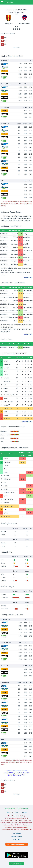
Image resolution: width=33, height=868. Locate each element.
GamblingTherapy (16, 837)
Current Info (28, 278)
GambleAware (16, 833)
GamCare (16, 840)
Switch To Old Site (17, 864)
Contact (25, 812)
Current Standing (27, 422)
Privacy (8, 812)
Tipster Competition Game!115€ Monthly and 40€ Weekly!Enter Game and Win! (16, 773)
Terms (16, 812)
